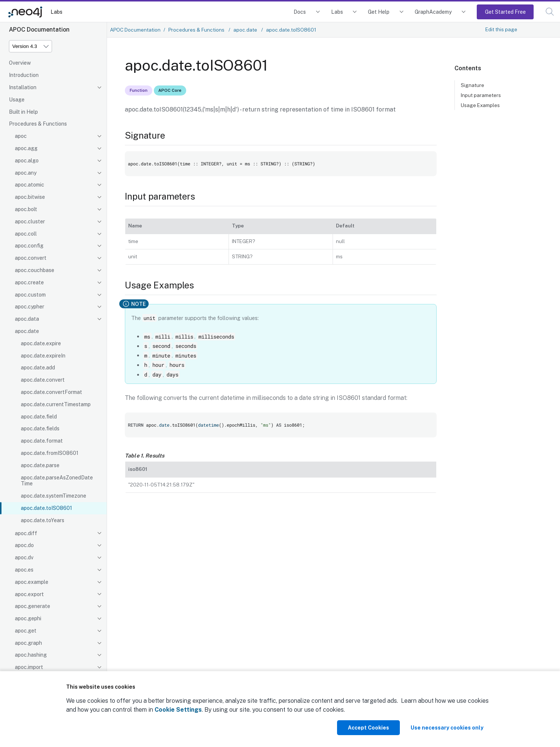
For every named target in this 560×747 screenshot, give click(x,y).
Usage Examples (480, 105)
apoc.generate (33, 606)
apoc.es (24, 570)
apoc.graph (28, 643)
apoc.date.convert (43, 380)
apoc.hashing (31, 655)
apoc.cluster (30, 221)
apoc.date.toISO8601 (46, 508)
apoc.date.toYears (43, 520)
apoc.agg (26, 148)
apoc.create (29, 282)
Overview (20, 63)
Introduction (24, 75)
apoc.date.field (39, 417)
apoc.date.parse (40, 465)
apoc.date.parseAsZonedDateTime (57, 481)
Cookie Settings (178, 710)
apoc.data (27, 319)
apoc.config (29, 246)
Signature (472, 85)
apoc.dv (24, 557)
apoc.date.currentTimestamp (56, 404)
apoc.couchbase (35, 270)
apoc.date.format (42, 441)
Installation (23, 87)
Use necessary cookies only (447, 728)
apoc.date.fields (40, 429)
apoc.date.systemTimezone (54, 496)
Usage (17, 100)
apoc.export (29, 594)
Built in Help (23, 112)
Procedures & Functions (38, 124)
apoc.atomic (30, 185)
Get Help (379, 12)
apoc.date (27, 331)
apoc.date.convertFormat (51, 392)
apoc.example (32, 582)
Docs (300, 12)
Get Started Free (505, 12)
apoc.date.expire (41, 343)
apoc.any (26, 173)
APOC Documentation (135, 30)
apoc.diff (26, 533)
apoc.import (29, 667)
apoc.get (26, 631)
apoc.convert (31, 258)
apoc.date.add (38, 368)
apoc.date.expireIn (43, 356)
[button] (550, 12)
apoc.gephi (28, 618)
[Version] (30, 46)
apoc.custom (30, 295)
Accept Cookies (368, 728)
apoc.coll (26, 234)
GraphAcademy (433, 12)
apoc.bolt (26, 209)
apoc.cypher (30, 307)
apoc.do (24, 545)
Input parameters (481, 95)
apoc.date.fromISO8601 (50, 453)
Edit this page (501, 29)
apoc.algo (27, 161)
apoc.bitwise (30, 197)
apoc (21, 136)
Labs (56, 12)
